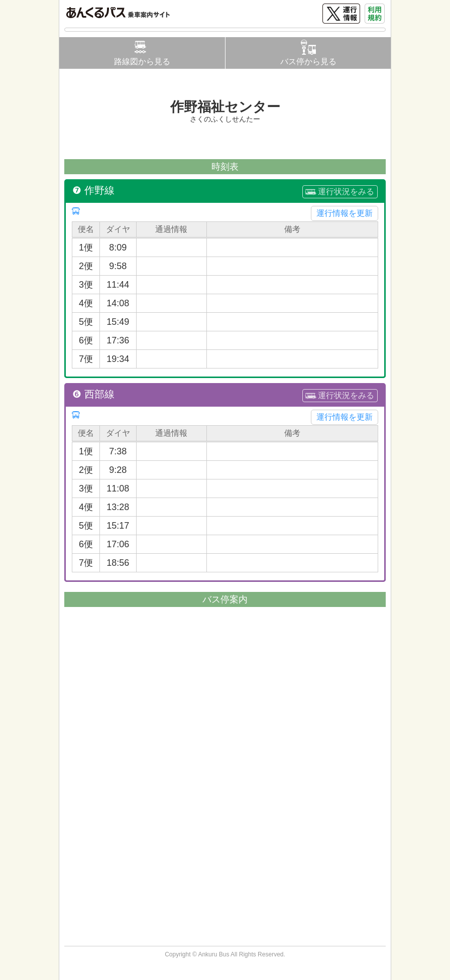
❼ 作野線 (93, 190)
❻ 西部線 (93, 394)
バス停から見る (308, 62)
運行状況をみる (346, 192)
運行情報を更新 (345, 213)
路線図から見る (142, 62)
